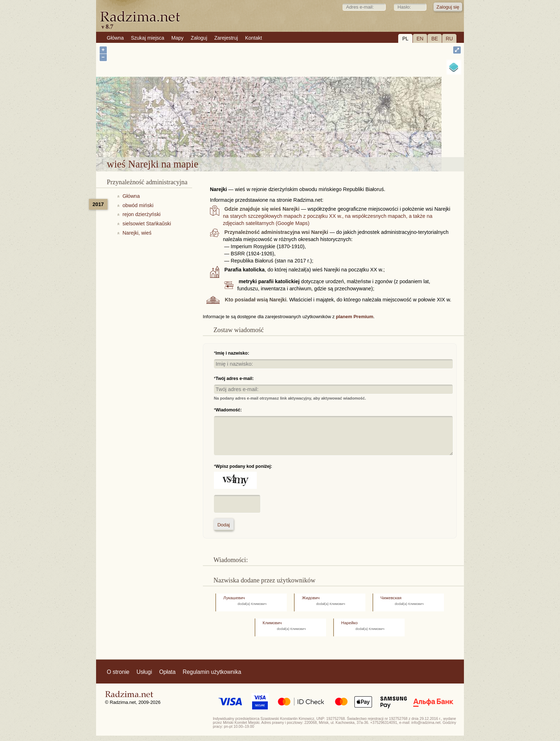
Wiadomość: (229, 410)
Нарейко (349, 623)
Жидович (311, 598)
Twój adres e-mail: (235, 379)
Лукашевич (234, 598)
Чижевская (391, 598)
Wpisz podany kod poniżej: (244, 466)
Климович (272, 623)
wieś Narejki (299, 139)
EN (420, 39)
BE (435, 39)
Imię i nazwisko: (232, 353)
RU (449, 39)
